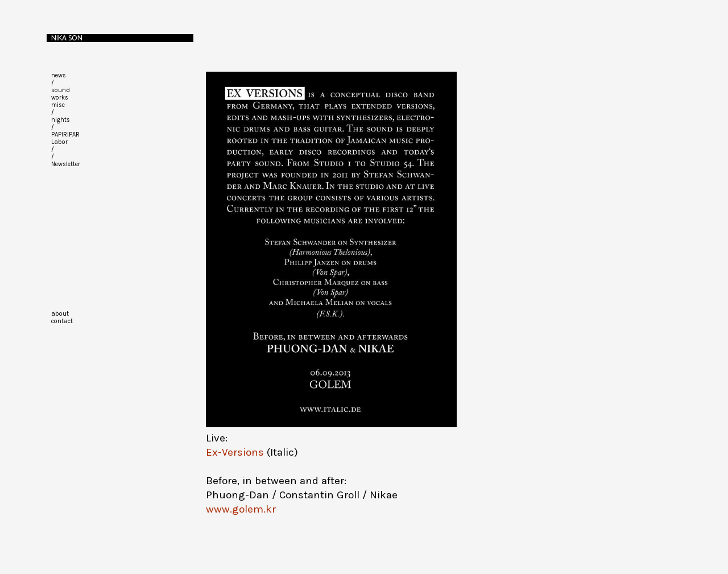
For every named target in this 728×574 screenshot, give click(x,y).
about (60, 314)
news (59, 75)
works (60, 98)
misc (58, 105)
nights (61, 120)
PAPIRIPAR (65, 135)
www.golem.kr (241, 509)
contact (62, 321)
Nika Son (67, 38)
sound (61, 90)
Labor (59, 142)
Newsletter (66, 164)
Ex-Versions (235, 452)
